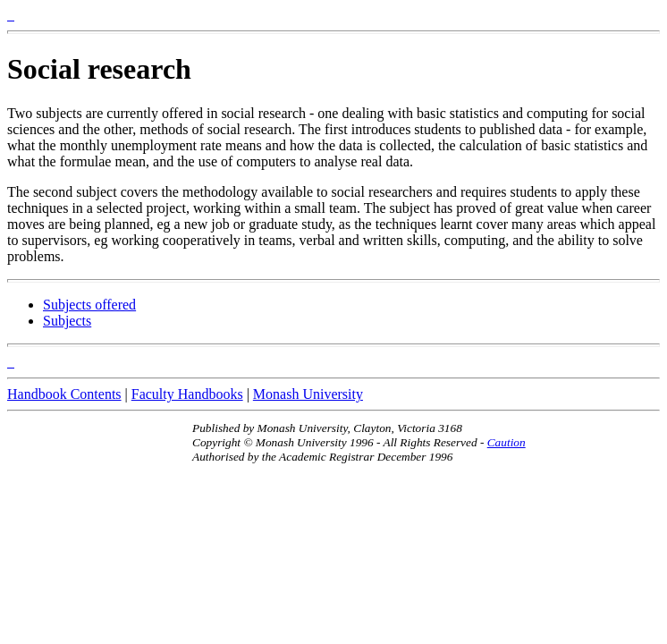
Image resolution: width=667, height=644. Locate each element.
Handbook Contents (64, 394)
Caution (507, 442)
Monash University (308, 394)
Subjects (67, 321)
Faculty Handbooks (187, 394)
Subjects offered (89, 305)
